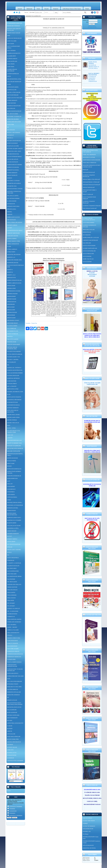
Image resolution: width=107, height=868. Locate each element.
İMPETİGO (10, 336)
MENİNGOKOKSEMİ (12, 458)
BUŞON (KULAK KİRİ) (13, 146)
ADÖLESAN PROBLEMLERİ (14, 38)
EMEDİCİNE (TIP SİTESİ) (89, 848)
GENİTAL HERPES (12, 239)
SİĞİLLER (10, 547)
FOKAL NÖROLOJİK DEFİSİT (15, 222)
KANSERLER (11, 758)
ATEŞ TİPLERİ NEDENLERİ (14, 82)
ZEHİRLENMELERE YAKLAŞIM (15, 676)
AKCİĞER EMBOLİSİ (13, 689)
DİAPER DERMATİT (12, 173)
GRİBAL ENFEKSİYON (13, 244)
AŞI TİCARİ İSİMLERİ (13, 95)
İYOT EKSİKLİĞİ (11, 362)
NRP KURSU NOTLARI (89, 230)
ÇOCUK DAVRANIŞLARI (89, 251)
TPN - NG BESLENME (13, 611)
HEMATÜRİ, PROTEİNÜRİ (14, 255)
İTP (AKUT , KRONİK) (13, 359)
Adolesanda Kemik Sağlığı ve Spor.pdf (90, 191)
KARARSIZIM (12, 811)
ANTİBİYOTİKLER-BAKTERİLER (12, 70)
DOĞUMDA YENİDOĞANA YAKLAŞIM (14, 192)
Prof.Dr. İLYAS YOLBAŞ (93, 63)
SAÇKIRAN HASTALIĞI (13, 566)
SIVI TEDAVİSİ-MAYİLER (14, 544)
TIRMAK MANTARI (12, 587)
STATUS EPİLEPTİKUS (13, 558)
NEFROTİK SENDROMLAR (14, 476)
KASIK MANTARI (12, 381)
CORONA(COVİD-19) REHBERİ (15, 761)
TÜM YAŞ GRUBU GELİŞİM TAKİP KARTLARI (92, 384)
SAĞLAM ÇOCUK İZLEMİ (14, 526)
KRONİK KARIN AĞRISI (13, 417)
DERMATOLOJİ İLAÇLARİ (14, 692)
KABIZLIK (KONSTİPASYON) (15, 370)
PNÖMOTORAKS (11, 510)
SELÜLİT (9, 536)
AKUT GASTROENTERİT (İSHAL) (14, 47)
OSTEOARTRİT (11, 486)
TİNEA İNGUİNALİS (12, 590)
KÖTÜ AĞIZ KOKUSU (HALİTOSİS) (13, 411)
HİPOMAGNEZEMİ (12, 312)
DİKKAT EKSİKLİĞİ (12, 175)
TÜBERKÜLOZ (11, 617)
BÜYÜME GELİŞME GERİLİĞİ (15, 148)
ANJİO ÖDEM (11, 67)
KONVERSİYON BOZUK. (14, 405)
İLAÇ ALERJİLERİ (12, 710)
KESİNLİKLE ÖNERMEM (15, 816)
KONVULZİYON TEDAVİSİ (14, 397)
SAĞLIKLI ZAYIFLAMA (13, 715)
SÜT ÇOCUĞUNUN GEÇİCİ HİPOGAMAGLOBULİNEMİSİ (15, 704)
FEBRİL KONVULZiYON (13, 217)
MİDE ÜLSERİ (11, 463)
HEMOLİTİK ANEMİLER (13, 695)
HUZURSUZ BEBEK (12, 326)
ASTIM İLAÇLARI (12, 90)
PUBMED (85, 823)
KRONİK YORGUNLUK (13, 423)
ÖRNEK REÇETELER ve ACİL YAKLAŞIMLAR (90, 151)
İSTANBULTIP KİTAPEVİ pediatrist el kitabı (91, 842)
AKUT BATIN (11, 44)
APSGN (9, 76)
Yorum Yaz (34, 323)
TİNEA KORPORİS (12, 595)
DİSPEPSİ (10, 178)
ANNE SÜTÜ (10, 750)
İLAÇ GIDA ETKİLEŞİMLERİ (14, 681)
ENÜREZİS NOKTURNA (13, 206)
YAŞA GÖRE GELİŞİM (13, 649)
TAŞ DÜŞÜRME (11, 579)
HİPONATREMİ (11, 315)
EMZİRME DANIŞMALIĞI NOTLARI (89, 226)
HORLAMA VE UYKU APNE (14, 687)
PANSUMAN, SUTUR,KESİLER (15, 505)
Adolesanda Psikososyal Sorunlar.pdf (91, 185)
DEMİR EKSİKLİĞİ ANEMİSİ (14, 165)
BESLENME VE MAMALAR (14, 116)
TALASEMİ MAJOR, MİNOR (14, 576)
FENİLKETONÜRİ (12, 755)
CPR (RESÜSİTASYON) (13, 154)
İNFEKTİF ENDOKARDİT (14, 344)
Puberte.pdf (85, 170)
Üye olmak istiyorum (92, 27)
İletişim (87, 9)
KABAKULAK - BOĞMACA (14, 368)
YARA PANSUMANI (12, 646)
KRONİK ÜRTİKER (12, 420)
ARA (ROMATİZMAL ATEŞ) (14, 79)
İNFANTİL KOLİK (12, 342)
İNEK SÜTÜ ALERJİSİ (13, 339)
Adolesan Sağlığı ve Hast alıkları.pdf (91, 179)
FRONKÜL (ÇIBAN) (12, 225)
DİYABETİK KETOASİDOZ (14, 183)
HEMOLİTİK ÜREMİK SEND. (14, 260)
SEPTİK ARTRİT (11, 542)
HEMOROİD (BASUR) (13, 263)
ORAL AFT (10, 484)
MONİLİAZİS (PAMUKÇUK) (14, 469)
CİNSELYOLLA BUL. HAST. (14, 151)
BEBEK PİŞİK (11, 124)
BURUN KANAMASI (12, 143)
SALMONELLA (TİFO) (13, 528)
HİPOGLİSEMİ (11, 307)
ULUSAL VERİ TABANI (89, 821)
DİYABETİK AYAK (12, 186)
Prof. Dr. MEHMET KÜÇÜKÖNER (94, 74)
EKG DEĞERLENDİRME (13, 198)
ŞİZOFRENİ (10, 745)
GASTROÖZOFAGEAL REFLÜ (15, 230)
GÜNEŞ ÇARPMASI (12, 249)
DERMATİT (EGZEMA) (13, 170)
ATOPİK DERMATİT (12, 100)
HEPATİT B (10, 272)
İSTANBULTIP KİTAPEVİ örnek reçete (91, 838)
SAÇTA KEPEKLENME (13, 571)
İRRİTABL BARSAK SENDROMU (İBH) (12, 348)
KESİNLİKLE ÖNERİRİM (15, 807)
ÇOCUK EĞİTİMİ (87, 262)
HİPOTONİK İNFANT (12, 323)
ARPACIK (10, 731)
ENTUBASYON (11, 204)
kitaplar (9, 791)
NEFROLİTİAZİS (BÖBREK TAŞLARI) (14, 472)
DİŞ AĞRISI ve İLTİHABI (13, 181)
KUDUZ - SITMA (11, 428)
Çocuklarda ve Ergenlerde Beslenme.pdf (89, 176)
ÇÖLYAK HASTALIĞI (13, 162)
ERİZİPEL (10, 212)
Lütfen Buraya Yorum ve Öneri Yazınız (72, 9)
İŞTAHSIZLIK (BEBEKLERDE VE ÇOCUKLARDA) (94, 67)
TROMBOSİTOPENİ (12, 614)
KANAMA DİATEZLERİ (13, 375)
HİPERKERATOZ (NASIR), (14, 291)
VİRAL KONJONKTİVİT (13, 633)
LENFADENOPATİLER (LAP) (14, 440)
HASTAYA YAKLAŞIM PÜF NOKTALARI (14, 29)
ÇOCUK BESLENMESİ (88, 223)
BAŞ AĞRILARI (11, 108)
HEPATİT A (10, 270)
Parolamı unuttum (92, 26)
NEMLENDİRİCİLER (12, 478)
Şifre (87, 22)
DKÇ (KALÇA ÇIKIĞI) (13, 196)
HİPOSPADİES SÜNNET (13, 320)
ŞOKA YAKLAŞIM (12, 574)
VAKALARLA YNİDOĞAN (89, 163)
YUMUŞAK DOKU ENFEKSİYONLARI (12, 666)
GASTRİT (10, 228)
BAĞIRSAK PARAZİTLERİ (14, 106)
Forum (38, 9)
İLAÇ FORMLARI (12, 328)
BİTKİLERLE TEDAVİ (13, 684)
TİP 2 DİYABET (11, 606)
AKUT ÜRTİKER (11, 51)
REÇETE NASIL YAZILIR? (14, 33)
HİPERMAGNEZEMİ (12, 294)
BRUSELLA (10, 138)
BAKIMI (92, 273)
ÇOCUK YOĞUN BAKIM (89, 246)
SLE (8, 555)
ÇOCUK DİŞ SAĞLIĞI (13, 159)
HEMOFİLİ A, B (11, 257)
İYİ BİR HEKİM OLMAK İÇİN (15, 23)
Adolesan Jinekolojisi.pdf (89, 187)
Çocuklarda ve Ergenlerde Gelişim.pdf (92, 206)
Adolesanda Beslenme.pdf (89, 172)
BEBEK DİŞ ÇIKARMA (13, 119)
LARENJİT (10, 438)
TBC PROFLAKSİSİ (12, 582)
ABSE (9, 36)
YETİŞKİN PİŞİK (11, 659)
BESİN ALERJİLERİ (12, 712)
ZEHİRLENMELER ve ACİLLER (91, 237)
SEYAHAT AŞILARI (12, 747)
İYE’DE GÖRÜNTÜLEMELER (15, 354)
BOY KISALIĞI (11, 130)
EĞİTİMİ (92, 276)
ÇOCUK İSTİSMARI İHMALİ (14, 157)
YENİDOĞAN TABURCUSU (14, 657)
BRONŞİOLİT (11, 135)
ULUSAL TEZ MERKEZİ (89, 826)
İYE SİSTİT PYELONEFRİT (14, 351)
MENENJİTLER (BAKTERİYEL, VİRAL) (15, 455)
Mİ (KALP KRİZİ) (11, 461)
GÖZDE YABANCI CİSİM (13, 241)
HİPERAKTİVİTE (11, 278)
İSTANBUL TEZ (87, 831)
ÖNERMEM (11, 813)
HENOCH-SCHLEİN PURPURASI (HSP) (15, 266)
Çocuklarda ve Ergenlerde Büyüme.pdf (89, 202)
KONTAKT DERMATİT (13, 408)
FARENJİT (10, 214)
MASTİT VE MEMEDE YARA (14, 443)
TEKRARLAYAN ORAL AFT (14, 584)
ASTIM (9, 84)
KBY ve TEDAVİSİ (12, 386)
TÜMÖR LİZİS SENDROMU (14, 622)
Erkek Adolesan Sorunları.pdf (90, 208)
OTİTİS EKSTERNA (12, 497)
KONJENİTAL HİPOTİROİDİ (14, 400)
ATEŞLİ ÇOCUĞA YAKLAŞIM (15, 98)
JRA (8, 365)
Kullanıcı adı (86, 20)
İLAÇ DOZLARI (87, 243)
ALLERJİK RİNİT (11, 56)
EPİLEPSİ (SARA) (12, 209)
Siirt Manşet (86, 834)
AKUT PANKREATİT (12, 718)
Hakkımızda (29, 9)
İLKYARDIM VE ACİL (13, 331)
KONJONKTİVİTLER (12, 402)
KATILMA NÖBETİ (12, 384)
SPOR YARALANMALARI (14, 736)
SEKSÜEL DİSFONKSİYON (14, 742)
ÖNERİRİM (11, 809)
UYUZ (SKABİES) (12, 625)
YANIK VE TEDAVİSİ (12, 643)
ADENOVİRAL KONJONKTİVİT (15, 723)
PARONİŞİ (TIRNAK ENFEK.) (15, 502)
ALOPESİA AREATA (12, 59)
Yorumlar (28, 323)
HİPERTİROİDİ (11, 304)
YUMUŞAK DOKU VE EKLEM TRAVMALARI (15, 670)
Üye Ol (26, 12)
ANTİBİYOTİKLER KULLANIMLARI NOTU (89, 219)
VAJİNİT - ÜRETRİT (12, 627)
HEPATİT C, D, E (11, 275)
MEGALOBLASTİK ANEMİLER (15, 448)
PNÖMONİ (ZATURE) (13, 508)
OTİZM (9, 500)
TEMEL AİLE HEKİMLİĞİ (89, 155)
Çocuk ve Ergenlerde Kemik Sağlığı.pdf (89, 198)
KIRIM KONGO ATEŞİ (13, 389)
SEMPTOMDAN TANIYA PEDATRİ (91, 160)
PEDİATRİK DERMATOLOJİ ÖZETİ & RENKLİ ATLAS (92, 166)
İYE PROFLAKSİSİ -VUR (13, 357)
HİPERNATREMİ (11, 296)
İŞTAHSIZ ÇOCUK (12, 753)
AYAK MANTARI (11, 103)
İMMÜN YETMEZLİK (13, 334)
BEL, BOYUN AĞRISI (13, 114)
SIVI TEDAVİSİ (87, 235)
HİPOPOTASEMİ (11, 318)
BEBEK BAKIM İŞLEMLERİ (14, 111)
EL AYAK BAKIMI (12, 201)
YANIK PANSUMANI (12, 641)
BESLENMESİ (92, 274)
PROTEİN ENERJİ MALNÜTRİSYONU (12, 514)
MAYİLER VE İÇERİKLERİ (14, 446)
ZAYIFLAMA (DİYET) (13, 673)
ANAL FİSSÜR (11, 64)
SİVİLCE (9, 552)
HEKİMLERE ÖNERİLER (13, 26)
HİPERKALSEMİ (11, 288)
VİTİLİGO (10, 635)
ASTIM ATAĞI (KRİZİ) (13, 87)
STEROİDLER (11, 560)
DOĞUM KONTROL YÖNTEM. (15, 189)
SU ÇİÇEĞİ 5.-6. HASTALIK (14, 563)
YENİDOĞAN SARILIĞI (13, 651)
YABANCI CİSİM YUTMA (14, 638)
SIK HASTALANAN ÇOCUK (14, 707)
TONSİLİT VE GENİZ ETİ (13, 608)
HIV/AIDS (10, 720)
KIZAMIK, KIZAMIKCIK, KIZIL (15, 392)
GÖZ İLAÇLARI (11, 734)
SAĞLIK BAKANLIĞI (88, 845)
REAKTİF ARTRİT (12, 523)
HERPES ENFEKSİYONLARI (14, 280)
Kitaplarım (56, 9)
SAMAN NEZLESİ (12, 531)
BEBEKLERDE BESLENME (14, 122)
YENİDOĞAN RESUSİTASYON (15, 654)
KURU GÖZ (10, 435)
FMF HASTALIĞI (11, 220)
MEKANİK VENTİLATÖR (14, 451)
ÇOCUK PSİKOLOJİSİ (88, 254)
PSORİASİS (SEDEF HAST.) (14, 517)
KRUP (9, 425)
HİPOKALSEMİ (11, 310)
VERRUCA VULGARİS (13, 630)
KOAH (9, 394)
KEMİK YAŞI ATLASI (88, 259)
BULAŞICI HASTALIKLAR (14, 141)
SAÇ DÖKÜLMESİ (12, 568)
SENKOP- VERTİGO (12, 539)
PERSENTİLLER (87, 232)
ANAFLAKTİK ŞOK (12, 61)
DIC (8, 697)
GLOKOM (10, 726)
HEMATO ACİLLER (12, 700)
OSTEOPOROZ (11, 492)
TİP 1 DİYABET (11, 603)
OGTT (9, 481)
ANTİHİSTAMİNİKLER (13, 74)
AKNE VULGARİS (12, 41)
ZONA (9, 679)
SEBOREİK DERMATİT (13, 534)
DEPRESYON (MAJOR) (13, 167)
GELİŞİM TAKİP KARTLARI (90, 248)
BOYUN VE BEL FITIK (13, 739)
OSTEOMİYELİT (11, 489)
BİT (8, 127)
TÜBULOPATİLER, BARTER (14, 619)
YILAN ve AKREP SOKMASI (14, 662)
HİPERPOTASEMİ (12, 299)
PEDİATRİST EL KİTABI (89, 157)
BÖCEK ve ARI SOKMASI (14, 132)
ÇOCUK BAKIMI (87, 256)
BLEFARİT (10, 729)
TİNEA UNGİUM (11, 598)
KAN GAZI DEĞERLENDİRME (15, 373)
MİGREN (9, 466)
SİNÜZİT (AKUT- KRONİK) (14, 550)
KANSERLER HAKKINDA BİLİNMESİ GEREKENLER (93, 79)
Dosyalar (47, 9)
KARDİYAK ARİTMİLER (13, 378)
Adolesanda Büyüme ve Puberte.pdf (91, 182)
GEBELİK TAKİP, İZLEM (13, 233)
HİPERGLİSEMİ (11, 286)
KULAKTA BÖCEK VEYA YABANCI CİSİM (14, 432)
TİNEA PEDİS (11, 600)
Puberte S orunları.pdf (88, 194)
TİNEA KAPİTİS (11, 592)
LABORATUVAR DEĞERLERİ (90, 240)
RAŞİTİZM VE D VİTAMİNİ (14, 520)
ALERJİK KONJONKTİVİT (14, 53)
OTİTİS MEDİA (11, 494)
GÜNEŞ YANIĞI (11, 252)
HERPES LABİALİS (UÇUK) (14, 283)
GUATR (9, 246)
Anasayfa (20, 9)
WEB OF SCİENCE (87, 818)
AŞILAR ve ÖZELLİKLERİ (14, 92)
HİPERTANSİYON (12, 302)
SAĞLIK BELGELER (88, 829)
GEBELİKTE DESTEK (13, 236)
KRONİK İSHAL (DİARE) (13, 415)
